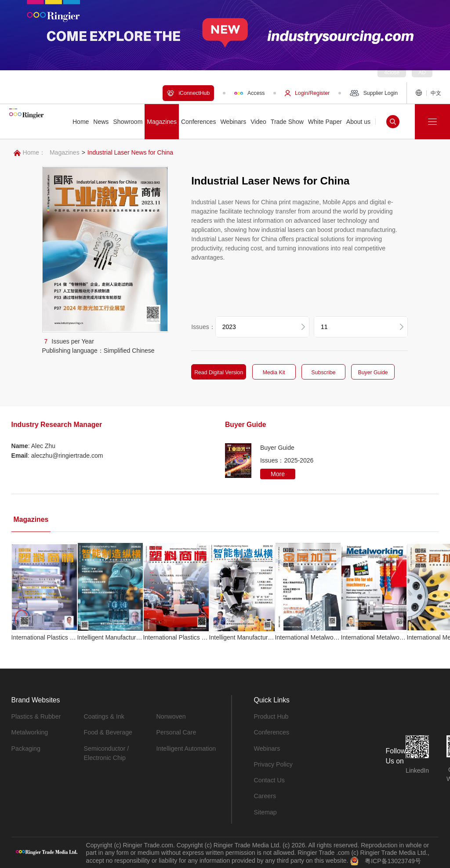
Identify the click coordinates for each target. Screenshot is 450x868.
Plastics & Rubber (36, 716)
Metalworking (29, 732)
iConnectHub (188, 93)
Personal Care (176, 732)
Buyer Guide (374, 373)
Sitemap (265, 811)
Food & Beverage (108, 732)
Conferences (271, 732)
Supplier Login (374, 93)
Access (249, 93)
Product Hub (271, 716)
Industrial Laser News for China (130, 152)
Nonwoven (171, 716)
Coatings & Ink (104, 716)
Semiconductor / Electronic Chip (106, 752)
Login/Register (307, 93)
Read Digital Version (219, 373)
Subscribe (324, 373)
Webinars (267, 748)
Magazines (65, 152)
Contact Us (269, 779)
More (278, 474)
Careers (265, 795)
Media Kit (274, 373)
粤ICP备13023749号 (393, 859)
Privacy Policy (273, 763)
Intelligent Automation (186, 748)
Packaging (26, 748)
